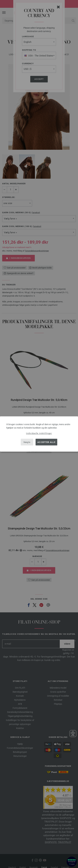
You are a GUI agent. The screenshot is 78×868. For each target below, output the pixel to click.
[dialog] (39, 434)
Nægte (27, 442)
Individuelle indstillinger (39, 433)
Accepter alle (46, 442)
